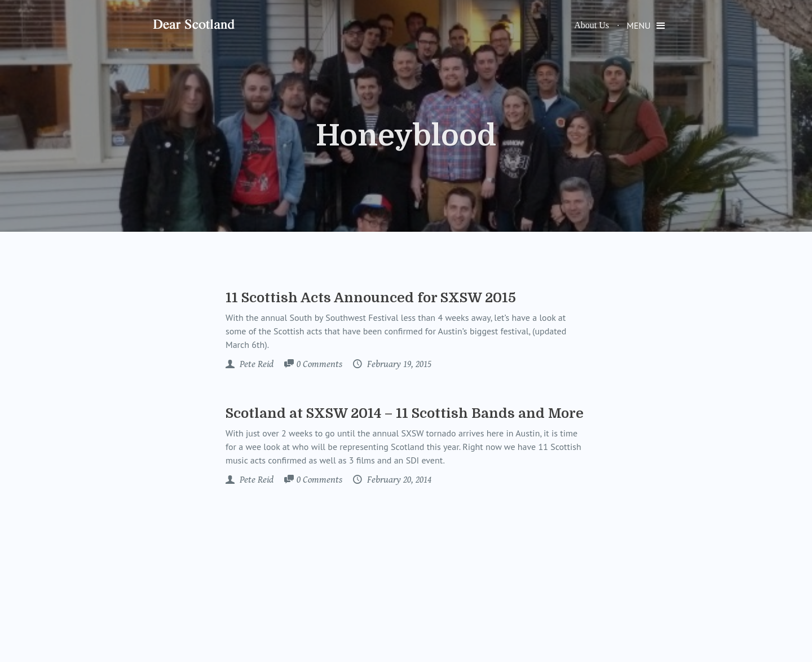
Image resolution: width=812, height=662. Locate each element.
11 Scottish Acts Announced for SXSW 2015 (371, 298)
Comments (319, 365)
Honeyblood (406, 136)
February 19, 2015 (398, 364)
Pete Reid (255, 364)
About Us (592, 25)
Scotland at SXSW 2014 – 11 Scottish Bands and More (405, 413)
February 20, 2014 (398, 480)
